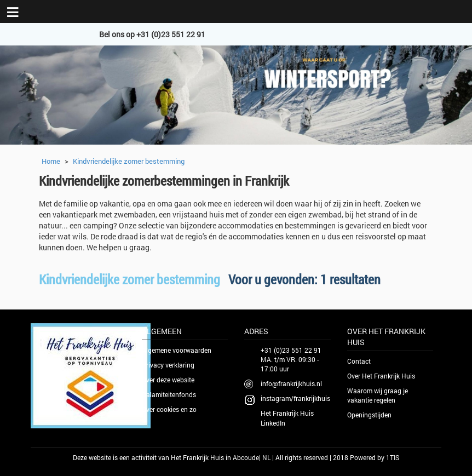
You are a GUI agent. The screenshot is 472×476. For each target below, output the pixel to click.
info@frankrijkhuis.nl (291, 383)
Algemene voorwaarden (177, 350)
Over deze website (168, 380)
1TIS (393, 457)
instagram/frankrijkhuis (295, 398)
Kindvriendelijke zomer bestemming (129, 161)
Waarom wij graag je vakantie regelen (378, 395)
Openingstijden (369, 415)
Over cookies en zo (169, 409)
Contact (359, 361)
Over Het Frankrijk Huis (381, 376)
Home (51, 161)
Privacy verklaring (168, 365)
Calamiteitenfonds (169, 394)
